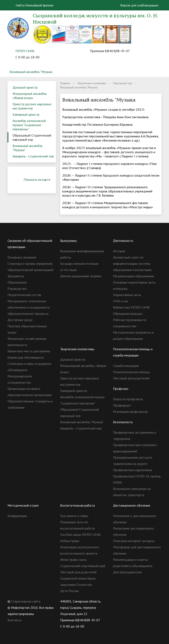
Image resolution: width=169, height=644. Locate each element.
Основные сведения (22, 257)
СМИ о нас (121, 301)
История (119, 251)
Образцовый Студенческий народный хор (32, 137)
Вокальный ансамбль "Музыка (31, 72)
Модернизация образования (133, 276)
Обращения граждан (128, 314)
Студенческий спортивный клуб (83, 566)
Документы (16, 276)
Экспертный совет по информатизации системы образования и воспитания (132, 264)
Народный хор (123, 83)
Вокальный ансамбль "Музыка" (28, 148)
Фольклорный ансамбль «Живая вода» (30, 96)
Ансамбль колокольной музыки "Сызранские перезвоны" (29, 125)
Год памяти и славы (74, 516)
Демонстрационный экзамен (81, 276)
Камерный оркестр (26, 114)
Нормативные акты (127, 295)
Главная (65, 83)
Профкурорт (122, 405)
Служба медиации (126, 366)
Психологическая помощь (132, 372)
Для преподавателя (127, 572)
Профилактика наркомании (133, 470)
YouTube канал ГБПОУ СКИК (81, 535)
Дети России (69, 591)
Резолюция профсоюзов (130, 412)
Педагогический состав (24, 295)
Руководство (17, 289)
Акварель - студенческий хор (33, 156)
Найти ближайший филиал (32, 5)
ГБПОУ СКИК (25, 51)
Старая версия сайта (26, 601)
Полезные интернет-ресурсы (134, 541)
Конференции (17, 516)
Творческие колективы (92, 83)
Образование (17, 282)
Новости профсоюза (128, 399)
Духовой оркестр (25, 87)
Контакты (15, 620)
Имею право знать (73, 560)
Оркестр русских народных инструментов (32, 106)
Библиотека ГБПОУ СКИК (132, 307)
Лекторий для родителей (131, 378)
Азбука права (70, 541)
